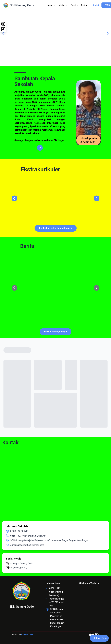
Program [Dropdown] (50, 5)
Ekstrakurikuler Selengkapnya (56, 228)
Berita (84, 5)
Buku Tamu (99, 638)
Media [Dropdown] (63, 5)
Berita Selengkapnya (55, 332)
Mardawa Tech (27, 635)
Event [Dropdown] (75, 5)
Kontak (96, 5)
